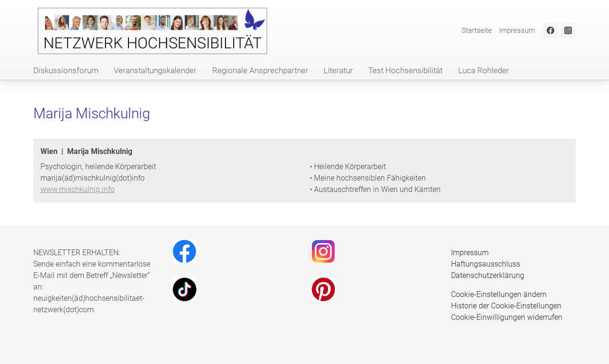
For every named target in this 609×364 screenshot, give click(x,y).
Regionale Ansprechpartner (260, 70)
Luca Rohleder (484, 70)
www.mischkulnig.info (78, 189)
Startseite (477, 30)
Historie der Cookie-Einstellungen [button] (506, 306)
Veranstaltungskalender (155, 70)
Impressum (517, 30)
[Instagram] (568, 30)
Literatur (338, 70)
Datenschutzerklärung (488, 275)
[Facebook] (550, 30)
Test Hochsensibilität (405, 70)
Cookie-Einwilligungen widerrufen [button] (507, 317)
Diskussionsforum (66, 70)
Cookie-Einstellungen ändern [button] (499, 294)
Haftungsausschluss (486, 264)
